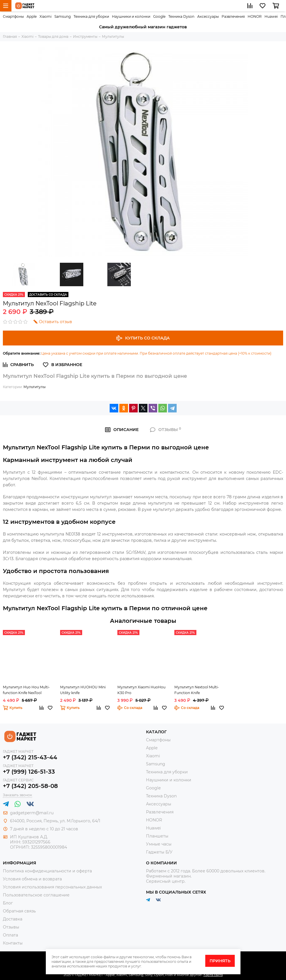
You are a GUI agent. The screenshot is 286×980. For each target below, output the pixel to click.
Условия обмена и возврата (32, 879)
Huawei (271, 16)
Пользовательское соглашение (36, 895)
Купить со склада (143, 338)
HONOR (255, 16)
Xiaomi (46, 16)
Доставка (13, 919)
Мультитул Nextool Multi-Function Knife (197, 690)
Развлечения (233, 16)
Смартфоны (13, 16)
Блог (8, 903)
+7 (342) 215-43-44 (30, 757)
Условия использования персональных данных (52, 887)
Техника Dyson (181, 16)
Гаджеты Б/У (159, 852)
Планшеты (157, 836)
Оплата (10, 935)
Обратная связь (19, 911)
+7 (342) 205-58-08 (30, 786)
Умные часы (159, 844)
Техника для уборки (91, 16)
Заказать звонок (17, 795)
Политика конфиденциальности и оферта (47, 871)
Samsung (63, 16)
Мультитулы (34, 387)
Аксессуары (208, 16)
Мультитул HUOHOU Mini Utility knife (83, 690)
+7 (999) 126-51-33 (29, 772)
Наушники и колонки (131, 16)
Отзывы (11, 927)
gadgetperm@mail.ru (32, 813)
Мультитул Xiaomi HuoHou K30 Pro (141, 690)
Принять (220, 961)
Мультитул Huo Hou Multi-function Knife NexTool (26, 690)
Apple (32, 16)
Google (159, 16)
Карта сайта (213, 975)
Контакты (13, 943)
